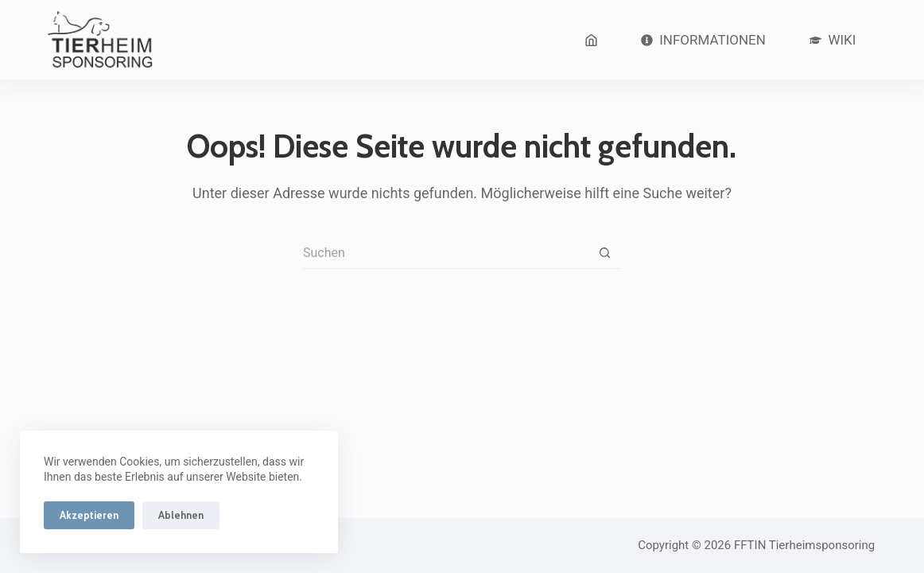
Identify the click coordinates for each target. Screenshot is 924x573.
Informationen (703, 40)
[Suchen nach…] (446, 253)
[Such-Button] (605, 253)
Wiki (833, 40)
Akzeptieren (89, 515)
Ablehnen (181, 515)
